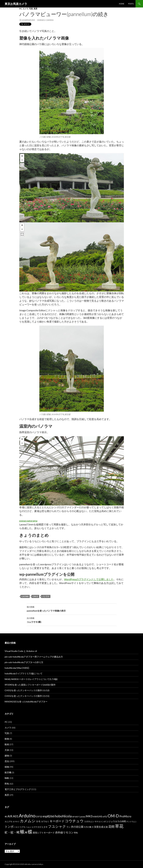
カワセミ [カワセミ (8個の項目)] (45, 821)
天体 (7, 750)
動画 (7, 744)
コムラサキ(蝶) (72, 620)
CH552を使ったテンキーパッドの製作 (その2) (27, 690)
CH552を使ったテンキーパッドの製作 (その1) (27, 696)
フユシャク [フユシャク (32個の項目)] (57, 826)
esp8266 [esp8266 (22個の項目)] (48, 816)
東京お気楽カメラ (16, 4)
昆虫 (7, 761)
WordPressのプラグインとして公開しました (89, 579)
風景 (35, 9)
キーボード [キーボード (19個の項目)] (57, 821)
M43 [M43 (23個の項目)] (89, 816)
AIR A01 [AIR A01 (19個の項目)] (13, 816)
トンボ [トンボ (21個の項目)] (9, 826)
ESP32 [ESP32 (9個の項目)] (39, 817)
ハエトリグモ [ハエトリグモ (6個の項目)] (20, 827)
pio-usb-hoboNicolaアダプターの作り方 (24, 662)
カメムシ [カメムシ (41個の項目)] (28, 821)
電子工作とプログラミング (18, 789)
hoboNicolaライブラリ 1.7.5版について (24, 673)
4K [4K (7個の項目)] (6, 817)
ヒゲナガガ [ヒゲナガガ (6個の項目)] (36, 827)
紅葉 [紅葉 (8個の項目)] (106, 827)
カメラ (26, 9)
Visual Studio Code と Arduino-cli (21, 651)
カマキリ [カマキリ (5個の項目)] (16, 821)
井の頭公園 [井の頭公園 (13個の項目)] (77, 827)
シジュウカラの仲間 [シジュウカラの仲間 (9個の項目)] (116, 821)
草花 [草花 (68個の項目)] (119, 826)
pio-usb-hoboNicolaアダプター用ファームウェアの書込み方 (34, 657)
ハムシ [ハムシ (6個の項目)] (28, 827)
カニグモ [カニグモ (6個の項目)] (8, 821)
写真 (31, 9)
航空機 (8, 772)
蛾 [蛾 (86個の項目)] (22, 832)
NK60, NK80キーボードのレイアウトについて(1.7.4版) (31, 679)
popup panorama (28, 521)
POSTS (131, 4)
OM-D (36, 596)
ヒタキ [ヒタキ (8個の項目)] (45, 827)
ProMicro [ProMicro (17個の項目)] (125, 816)
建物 (7, 756)
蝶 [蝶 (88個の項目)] (30, 832)
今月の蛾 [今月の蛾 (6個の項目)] (88, 827)
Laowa (25, 596)
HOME (122, 4)
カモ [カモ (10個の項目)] (38, 821)
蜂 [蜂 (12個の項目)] (26, 832)
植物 (7, 767)
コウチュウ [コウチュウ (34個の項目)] (74, 821)
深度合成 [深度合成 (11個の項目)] (99, 827)
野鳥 (7, 784)
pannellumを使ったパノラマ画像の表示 (72, 609)
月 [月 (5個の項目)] (93, 827)
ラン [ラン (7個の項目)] (68, 827)
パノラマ (46, 596)
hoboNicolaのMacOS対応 (17, 668)
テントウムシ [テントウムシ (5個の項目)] (131, 821)
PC (21, 9)
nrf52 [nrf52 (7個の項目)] (105, 817)
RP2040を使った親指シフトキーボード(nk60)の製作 (30, 685)
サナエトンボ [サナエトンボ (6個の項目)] (100, 821)
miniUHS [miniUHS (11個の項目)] (97, 816)
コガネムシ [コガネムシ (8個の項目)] (89, 821)
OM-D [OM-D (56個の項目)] (113, 816)
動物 (7, 739)
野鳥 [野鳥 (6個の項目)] (76, 833)
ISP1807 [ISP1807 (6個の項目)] (75, 817)
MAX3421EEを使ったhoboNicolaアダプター (26, 702)
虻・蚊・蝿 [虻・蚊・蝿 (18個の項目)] (12, 832)
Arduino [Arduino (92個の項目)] (27, 816)
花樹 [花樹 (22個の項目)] (111, 826)
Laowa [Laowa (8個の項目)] (82, 817)
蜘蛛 (7, 778)
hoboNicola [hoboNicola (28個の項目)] (63, 816)
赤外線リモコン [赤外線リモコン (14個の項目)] (64, 832)
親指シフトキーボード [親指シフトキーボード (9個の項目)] (44, 833)
